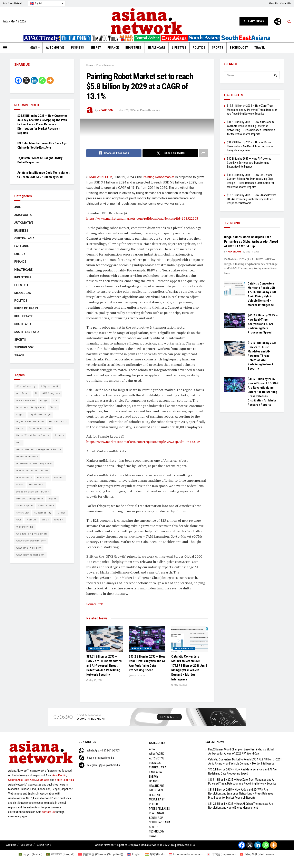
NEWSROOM (106, 110)
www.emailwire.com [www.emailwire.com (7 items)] (29, 548)
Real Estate (23, 316)
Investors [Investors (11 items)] (43, 478)
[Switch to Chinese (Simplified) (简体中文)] (101, 854)
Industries (133, 48)
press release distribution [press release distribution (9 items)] (33, 492)
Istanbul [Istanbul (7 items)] (59, 478)
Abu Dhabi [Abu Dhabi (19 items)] (23, 393)
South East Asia (27, 332)
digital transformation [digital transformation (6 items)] (30, 422)
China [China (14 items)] (53, 407)
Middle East (24, 293)
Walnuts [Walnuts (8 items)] (32, 520)
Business (77, 48)
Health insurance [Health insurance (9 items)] (27, 457)
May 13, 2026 (94, 680)
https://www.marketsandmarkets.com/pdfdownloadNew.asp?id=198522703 (142, 218)
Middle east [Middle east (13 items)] (36, 485)
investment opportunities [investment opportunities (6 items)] (32, 471)
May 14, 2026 (251, 252)
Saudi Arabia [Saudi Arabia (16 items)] (46, 506)
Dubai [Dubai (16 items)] (20, 428)
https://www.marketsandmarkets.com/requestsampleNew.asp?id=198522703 (143, 442)
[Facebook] (18, 80)
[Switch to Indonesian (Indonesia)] (186, 854)
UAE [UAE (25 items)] (19, 520)
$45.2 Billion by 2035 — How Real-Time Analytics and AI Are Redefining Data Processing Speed (263, 324)
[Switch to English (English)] (134, 854)
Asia (17, 207)
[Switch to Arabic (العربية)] (31, 854)
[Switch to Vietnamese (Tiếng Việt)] (258, 854)
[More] (278, 22)
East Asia (21, 246)
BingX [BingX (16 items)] (44, 401)
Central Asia (24, 238)
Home (90, 65)
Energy (96, 48)
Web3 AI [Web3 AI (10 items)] (59, 520)
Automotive (55, 48)
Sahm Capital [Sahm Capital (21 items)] (25, 506)
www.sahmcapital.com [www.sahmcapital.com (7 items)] (30, 555)
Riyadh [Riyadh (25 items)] (53, 499)
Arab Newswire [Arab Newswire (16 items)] (26, 401)
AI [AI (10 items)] (36, 393)
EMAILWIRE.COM (100, 177)
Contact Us (286, 3)
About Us (273, 3)
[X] (26, 80)
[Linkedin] (34, 80)
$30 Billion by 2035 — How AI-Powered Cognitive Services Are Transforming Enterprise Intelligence (249, 163)
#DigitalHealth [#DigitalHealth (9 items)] (50, 386)
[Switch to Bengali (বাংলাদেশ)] (60, 854)
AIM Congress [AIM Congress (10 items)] (51, 393)
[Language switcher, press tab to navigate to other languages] (47, 4)
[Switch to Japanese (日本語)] (221, 854)
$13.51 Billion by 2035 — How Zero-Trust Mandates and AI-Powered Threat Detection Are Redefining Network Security (104, 666)
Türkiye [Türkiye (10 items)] (61, 513)
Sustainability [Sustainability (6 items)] (43, 513)
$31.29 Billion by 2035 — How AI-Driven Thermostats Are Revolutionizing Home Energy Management (250, 146)
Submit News (254, 21)
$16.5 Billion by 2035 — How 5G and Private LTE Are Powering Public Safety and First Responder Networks (252, 199)
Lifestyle (179, 48)
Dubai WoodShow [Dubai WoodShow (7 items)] (40, 428)
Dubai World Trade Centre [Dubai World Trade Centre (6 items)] (33, 435)
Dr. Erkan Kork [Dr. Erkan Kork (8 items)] (58, 422)
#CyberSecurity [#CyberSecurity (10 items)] (26, 386)
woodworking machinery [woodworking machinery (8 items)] (32, 534)
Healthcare (157, 48)
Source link (95, 604)
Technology (239, 48)
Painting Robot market (159, 177)
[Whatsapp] (42, 80)
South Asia (23, 324)
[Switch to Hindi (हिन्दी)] (155, 854)
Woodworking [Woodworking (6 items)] (25, 527)
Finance (113, 48)
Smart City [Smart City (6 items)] (23, 513)
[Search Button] (276, 75)
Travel (260, 48)
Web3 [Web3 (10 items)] (45, 520)
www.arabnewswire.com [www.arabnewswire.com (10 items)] (31, 541)
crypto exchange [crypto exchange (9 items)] (40, 414)
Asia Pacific (23, 215)
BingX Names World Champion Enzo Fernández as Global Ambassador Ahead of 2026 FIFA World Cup (251, 242)
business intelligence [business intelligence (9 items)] (30, 407)
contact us (48, 812)
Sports (218, 48)
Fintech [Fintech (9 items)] (59, 435)
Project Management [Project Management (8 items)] (30, 499)
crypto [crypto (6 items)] (20, 414)
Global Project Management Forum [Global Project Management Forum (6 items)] (39, 450)
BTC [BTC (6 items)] (55, 401)
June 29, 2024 (127, 110)
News (33, 48)
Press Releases (105, 65)
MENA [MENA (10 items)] (20, 485)
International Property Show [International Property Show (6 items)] (34, 464)
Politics (199, 48)
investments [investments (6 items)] (24, 478)
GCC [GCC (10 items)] (19, 443)
